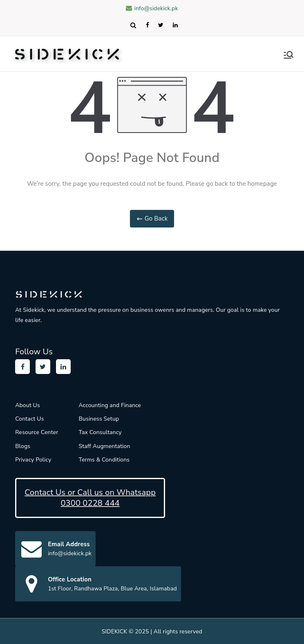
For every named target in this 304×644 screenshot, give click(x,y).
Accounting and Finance (110, 405)
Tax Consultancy (100, 432)
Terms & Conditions (104, 460)
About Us (28, 405)
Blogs (23, 446)
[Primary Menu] (288, 55)
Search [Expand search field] (133, 25)
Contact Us (29, 419)
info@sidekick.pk (152, 8)
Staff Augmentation (104, 446)
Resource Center (37, 432)
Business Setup (99, 419)
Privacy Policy (33, 460)
